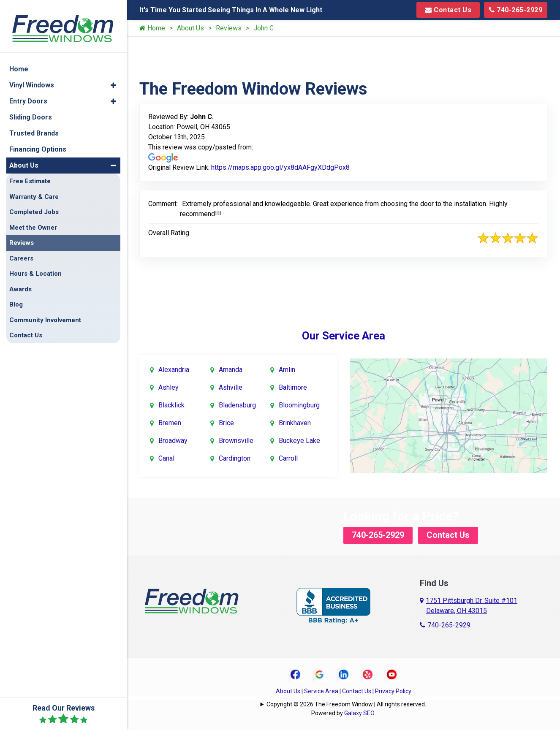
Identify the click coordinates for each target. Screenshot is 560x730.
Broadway (173, 441)
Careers (21, 251)
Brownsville (236, 441)
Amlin (287, 370)
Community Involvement (45, 313)
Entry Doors (28, 94)
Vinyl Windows (32, 78)
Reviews (229, 28)
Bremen (170, 423)
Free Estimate (30, 174)
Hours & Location (35, 266)
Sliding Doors (31, 110)
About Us (190, 28)
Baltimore (293, 387)
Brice (226, 423)
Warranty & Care (34, 190)
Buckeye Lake (299, 441)
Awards (20, 282)
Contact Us (448, 10)
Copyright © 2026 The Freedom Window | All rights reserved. (346, 704)
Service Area (321, 691)
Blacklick (171, 405)
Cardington (235, 458)
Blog (16, 297)
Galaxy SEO (359, 713)
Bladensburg (237, 405)
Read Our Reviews (64, 714)
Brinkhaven (295, 423)
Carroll (288, 458)
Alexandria (174, 370)
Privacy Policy (393, 691)
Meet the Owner (33, 220)
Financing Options (38, 142)
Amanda (231, 370)
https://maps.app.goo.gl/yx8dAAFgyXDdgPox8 (280, 167)
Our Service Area (344, 336)
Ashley (169, 387)
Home (152, 28)
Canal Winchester (175, 465)
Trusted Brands (34, 126)
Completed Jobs (34, 205)
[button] (113, 78)
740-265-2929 (516, 10)
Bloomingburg (299, 405)
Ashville (231, 387)
